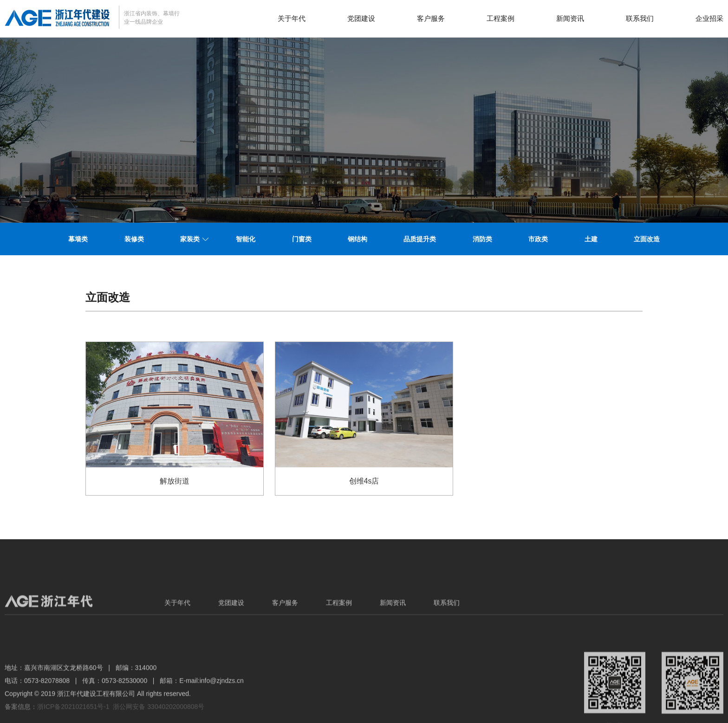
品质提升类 (420, 239)
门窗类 (302, 239)
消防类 (482, 239)
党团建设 (361, 18)
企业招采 (709, 18)
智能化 (246, 239)
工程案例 (500, 18)
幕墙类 (78, 239)
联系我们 (640, 18)
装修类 (134, 239)
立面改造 (647, 239)
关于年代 (292, 18)
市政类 (538, 239)
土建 (591, 239)
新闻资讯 (570, 18)
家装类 (190, 239)
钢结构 (357, 239)
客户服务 (431, 18)
